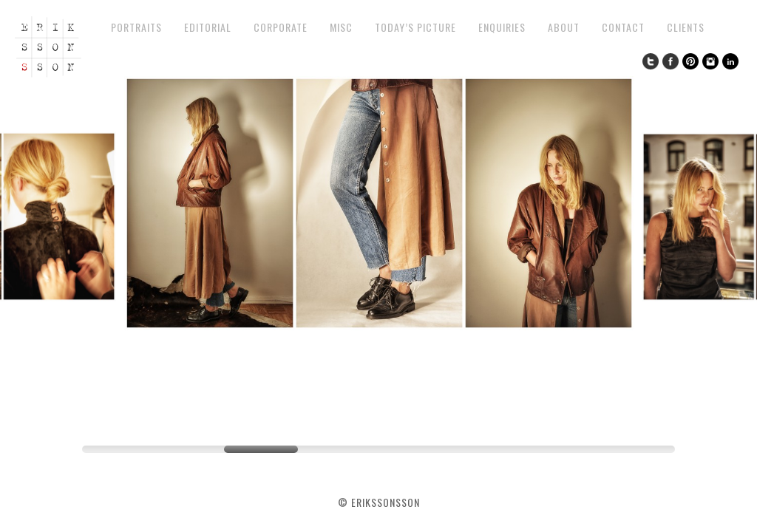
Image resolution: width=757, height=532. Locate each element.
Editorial (208, 27)
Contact (623, 27)
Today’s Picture (415, 27)
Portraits (136, 27)
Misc (341, 27)
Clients (686, 27)
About (564, 27)
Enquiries (502, 27)
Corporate (281, 27)
